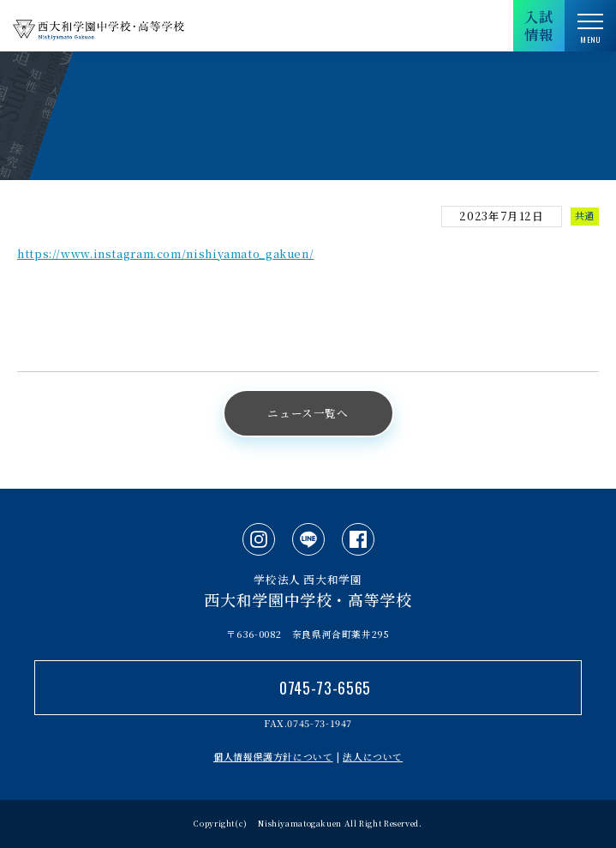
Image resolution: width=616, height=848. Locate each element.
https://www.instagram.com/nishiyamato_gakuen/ (165, 253)
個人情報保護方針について (273, 757)
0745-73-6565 (325, 688)
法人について (373, 757)
